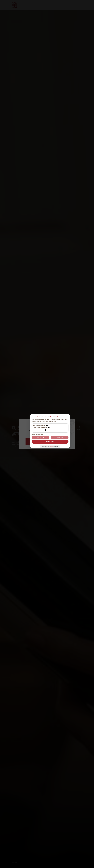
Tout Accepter (40, 438)
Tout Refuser (60, 438)
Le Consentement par (50, 446)
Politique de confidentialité (37, 434)
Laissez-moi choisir (50, 442)
